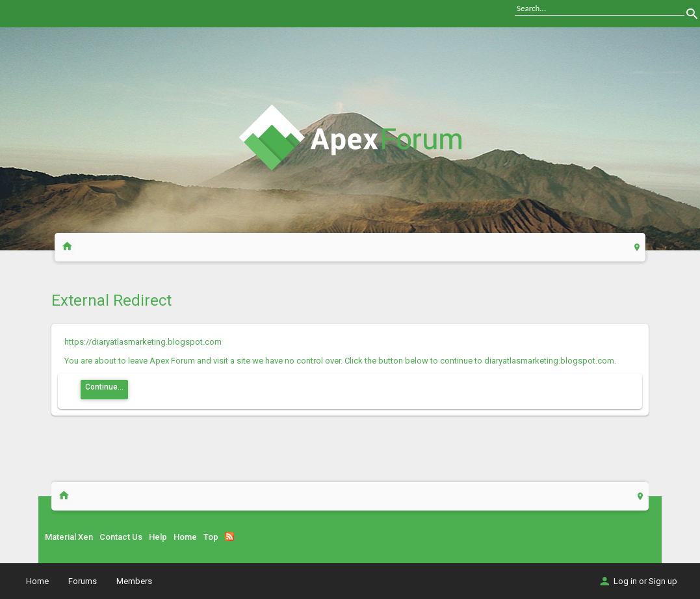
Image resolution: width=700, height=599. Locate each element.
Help (158, 537)
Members (134, 581)
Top (211, 537)
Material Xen (69, 537)
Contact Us (121, 537)
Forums (83, 581)
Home (185, 537)
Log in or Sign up (638, 581)
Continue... (104, 387)
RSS (229, 537)
